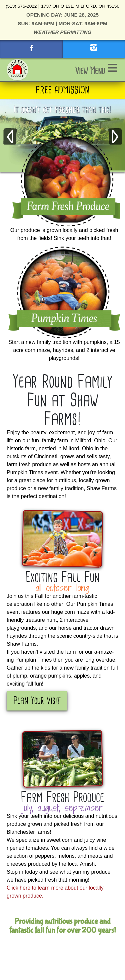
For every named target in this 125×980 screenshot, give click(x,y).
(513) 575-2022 (21, 6)
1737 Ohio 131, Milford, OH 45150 (80, 6)
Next (115, 137)
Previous (10, 137)
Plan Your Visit (37, 701)
